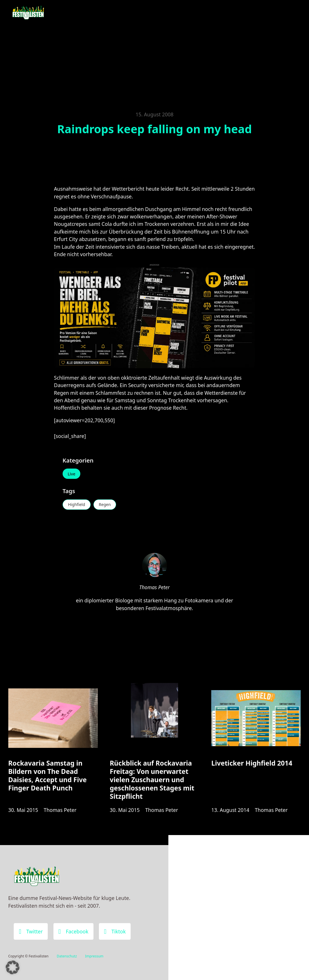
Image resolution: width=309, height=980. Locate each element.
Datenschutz (67, 956)
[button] (13, 967)
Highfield (77, 504)
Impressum (94, 956)
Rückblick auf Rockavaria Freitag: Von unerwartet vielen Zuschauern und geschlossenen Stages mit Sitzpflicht (152, 780)
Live (72, 474)
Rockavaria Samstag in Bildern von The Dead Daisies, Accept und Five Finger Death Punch (47, 775)
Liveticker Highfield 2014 (252, 763)
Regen (105, 504)
